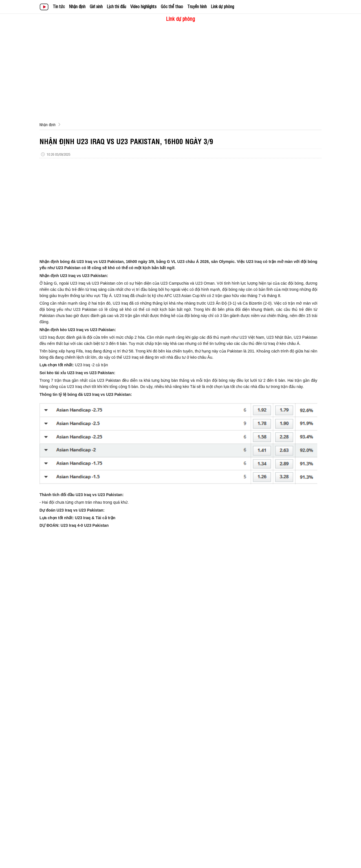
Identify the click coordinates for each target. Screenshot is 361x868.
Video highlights (143, 6)
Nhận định (77, 6)
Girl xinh (96, 6)
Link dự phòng (223, 6)
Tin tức (59, 6)
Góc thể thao (172, 6)
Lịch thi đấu (116, 6)
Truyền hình (197, 6)
